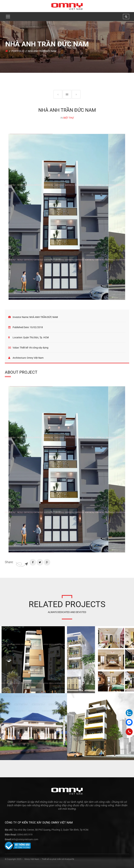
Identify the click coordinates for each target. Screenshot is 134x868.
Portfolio (18, 51)
